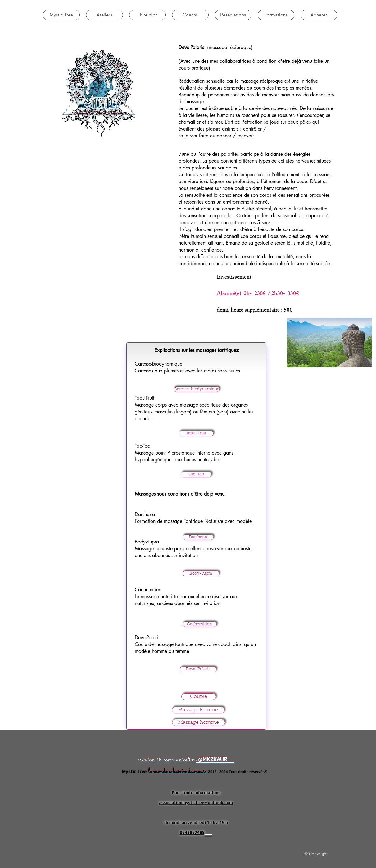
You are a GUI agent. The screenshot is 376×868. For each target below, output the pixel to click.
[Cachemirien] (200, 624)
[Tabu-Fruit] (196, 433)
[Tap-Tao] (196, 474)
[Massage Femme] (198, 710)
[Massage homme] (199, 723)
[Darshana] (198, 537)
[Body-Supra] (201, 574)
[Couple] (199, 697)
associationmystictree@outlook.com (196, 802)
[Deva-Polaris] (198, 669)
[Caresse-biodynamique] (197, 389)
